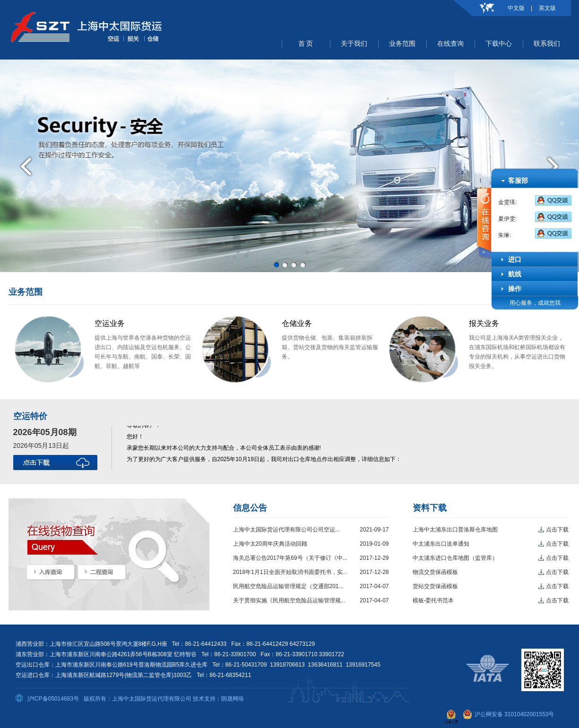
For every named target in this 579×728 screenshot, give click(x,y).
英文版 (547, 8)
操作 (515, 289)
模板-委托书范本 (433, 600)
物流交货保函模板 (435, 572)
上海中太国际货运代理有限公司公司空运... (286, 530)
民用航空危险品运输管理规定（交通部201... (288, 586)
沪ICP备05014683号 (53, 699)
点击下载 (557, 530)
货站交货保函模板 (435, 586)
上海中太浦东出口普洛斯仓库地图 (455, 530)
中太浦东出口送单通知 (441, 544)
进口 (515, 259)
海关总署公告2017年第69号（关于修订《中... (290, 558)
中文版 (516, 8)
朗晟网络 (233, 699)
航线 (515, 274)
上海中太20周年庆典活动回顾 (270, 544)
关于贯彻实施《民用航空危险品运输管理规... (289, 600)
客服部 (518, 180)
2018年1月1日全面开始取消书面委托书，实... (290, 572)
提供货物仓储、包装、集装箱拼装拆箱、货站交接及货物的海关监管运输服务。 (330, 347)
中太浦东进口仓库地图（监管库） (455, 558)
